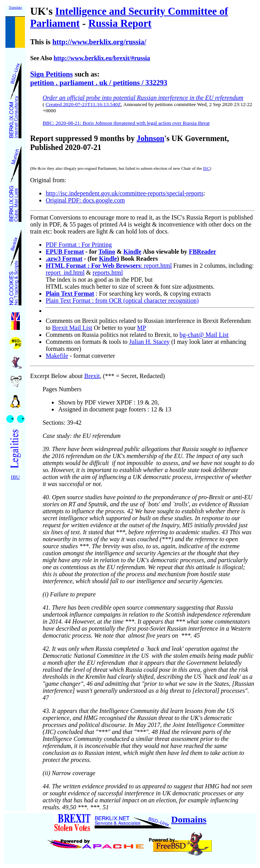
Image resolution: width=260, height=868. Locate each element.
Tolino (107, 252)
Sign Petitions (51, 74)
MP (141, 328)
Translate (15, 7)
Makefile (57, 356)
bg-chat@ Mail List (204, 335)
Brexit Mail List (72, 328)
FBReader (202, 252)
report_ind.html (65, 273)
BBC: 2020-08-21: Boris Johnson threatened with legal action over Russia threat (126, 123)
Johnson (150, 138)
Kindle (132, 252)
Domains (189, 819)
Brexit (92, 376)
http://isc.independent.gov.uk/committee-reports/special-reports (125, 193)
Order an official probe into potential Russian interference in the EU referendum (143, 98)
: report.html (109, 266)
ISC (206, 168)
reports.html (108, 273)
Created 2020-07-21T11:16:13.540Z (83, 104)
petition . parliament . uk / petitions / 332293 (98, 83)
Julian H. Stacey (149, 342)
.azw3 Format (64, 259)
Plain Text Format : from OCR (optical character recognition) (122, 301)
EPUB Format (65, 252)
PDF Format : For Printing (79, 245)
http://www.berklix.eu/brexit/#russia (102, 58)
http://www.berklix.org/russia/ (99, 42)
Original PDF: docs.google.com (85, 200)
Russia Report (120, 23)
